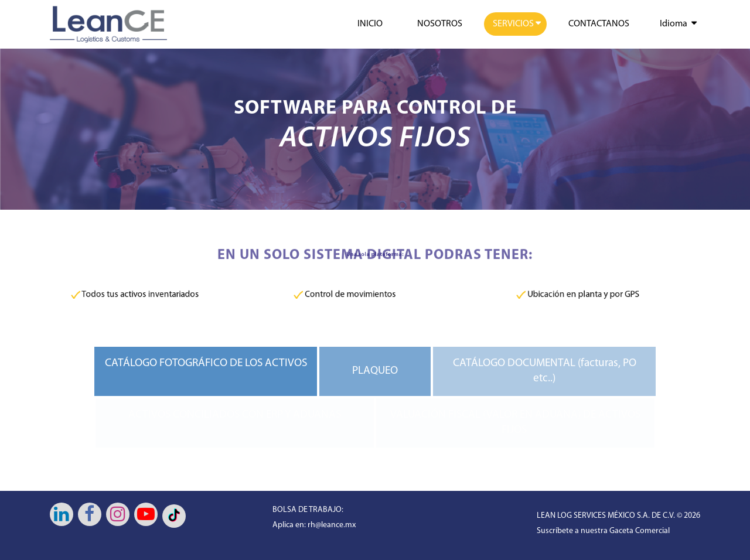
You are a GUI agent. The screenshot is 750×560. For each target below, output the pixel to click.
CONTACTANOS (599, 24)
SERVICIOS (513, 24)
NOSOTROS (440, 24)
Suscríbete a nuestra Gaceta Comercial (603, 531)
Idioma (674, 24)
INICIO (370, 24)
